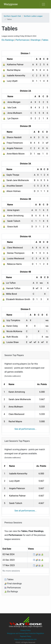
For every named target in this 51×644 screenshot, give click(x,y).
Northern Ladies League (33, 16)
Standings (36, 40)
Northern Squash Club (12, 16)
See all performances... (25, 429)
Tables (45, 40)
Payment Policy (25, 636)
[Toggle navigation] (43, 4)
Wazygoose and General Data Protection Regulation (25, 633)
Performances (22, 40)
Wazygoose (11, 4)
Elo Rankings (8, 40)
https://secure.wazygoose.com (26, 639)
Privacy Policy (25, 630)
